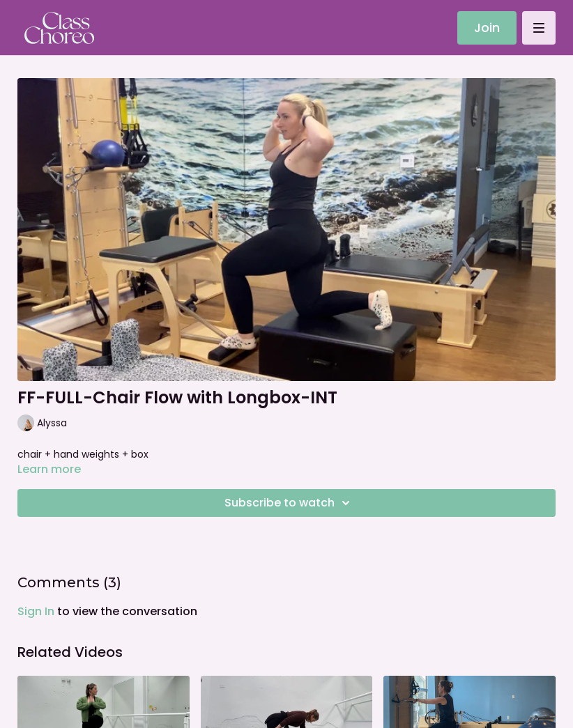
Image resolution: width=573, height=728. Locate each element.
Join (487, 28)
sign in (36, 611)
